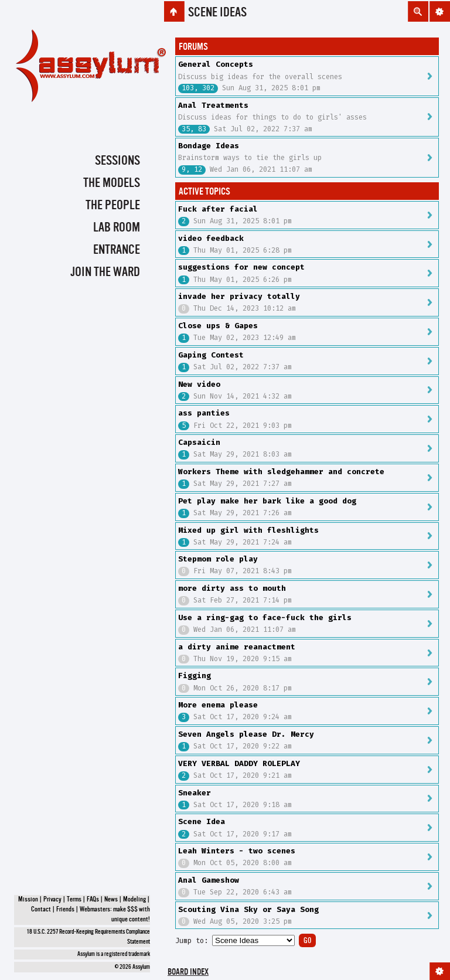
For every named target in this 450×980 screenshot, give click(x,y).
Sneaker (195, 793)
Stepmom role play (218, 559)
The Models (112, 183)
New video (199, 384)
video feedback (211, 238)
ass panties (204, 413)
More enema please (218, 705)
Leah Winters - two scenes (237, 851)
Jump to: (192, 941)
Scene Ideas (217, 13)
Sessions (117, 161)
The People (113, 206)
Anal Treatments (213, 105)
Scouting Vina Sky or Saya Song (248, 909)
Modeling (134, 900)
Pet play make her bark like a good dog (267, 501)
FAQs (93, 900)
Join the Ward (105, 273)
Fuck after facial (218, 209)
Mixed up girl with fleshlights (248, 530)
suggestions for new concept (241, 267)
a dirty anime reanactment (237, 647)
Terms (74, 900)
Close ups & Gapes (218, 326)
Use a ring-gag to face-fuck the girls (265, 617)
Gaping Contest (211, 355)
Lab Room (117, 228)
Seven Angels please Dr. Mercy (246, 734)
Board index (188, 973)
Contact (41, 910)
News (111, 900)
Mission (28, 900)
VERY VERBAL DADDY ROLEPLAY (239, 763)
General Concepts (216, 64)
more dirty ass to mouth (232, 588)
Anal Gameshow (209, 880)
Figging (195, 676)
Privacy (52, 900)
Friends (65, 910)
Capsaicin (199, 442)
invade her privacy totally (239, 296)
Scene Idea (202, 821)
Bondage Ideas (209, 146)
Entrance (117, 250)
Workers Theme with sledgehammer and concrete (281, 472)
